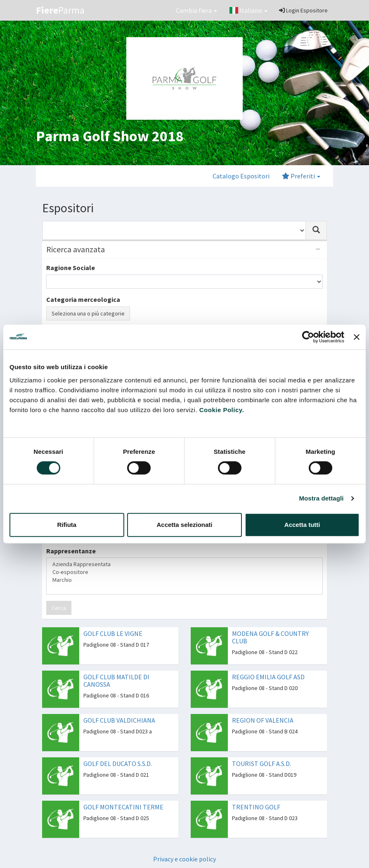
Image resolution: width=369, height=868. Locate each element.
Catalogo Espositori (241, 176)
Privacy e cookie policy (184, 859)
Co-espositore (184, 572)
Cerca (59, 608)
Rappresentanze (71, 551)
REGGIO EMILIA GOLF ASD (268, 677)
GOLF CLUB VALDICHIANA (119, 720)
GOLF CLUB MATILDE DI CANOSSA (116, 681)
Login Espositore (303, 10)
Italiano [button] (248, 10)
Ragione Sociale (71, 268)
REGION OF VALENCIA (263, 720)
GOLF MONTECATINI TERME (123, 807)
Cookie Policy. (222, 410)
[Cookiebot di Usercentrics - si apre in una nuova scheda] (308, 337)
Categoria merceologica (83, 299)
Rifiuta (67, 525)
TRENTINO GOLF (256, 807)
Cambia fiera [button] (196, 10)
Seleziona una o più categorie (88, 313)
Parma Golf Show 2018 (110, 136)
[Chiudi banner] (357, 337)
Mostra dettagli (321, 498)
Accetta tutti (302, 525)
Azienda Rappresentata (184, 564)
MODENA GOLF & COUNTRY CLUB (270, 637)
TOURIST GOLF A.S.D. (261, 764)
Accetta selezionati (184, 525)
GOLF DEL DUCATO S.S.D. (118, 764)
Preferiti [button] (301, 176)
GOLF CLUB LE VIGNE (113, 633)
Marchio (184, 580)
